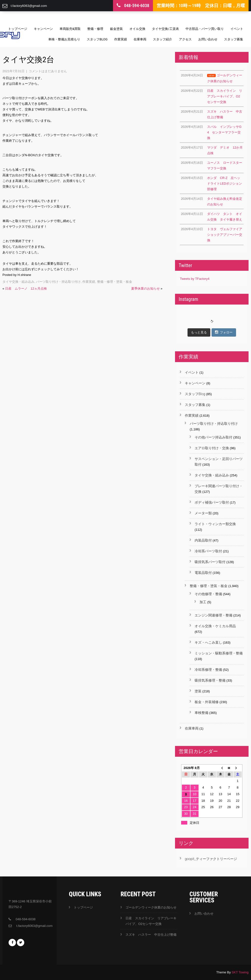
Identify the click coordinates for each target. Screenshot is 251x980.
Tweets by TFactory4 (195, 279)
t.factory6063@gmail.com (29, 6)
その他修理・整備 (208, 594)
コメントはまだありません (48, 71)
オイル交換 (137, 29)
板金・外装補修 (207, 702)
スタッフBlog (97, 39)
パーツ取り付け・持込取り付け (58, 282)
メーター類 (203, 513)
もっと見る (199, 332)
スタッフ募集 (234, 39)
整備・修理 (95, 29)
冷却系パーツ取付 (208, 551)
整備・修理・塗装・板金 (115, 282)
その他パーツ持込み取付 (213, 437)
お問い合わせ (208, 39)
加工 (203, 602)
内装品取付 (203, 540)
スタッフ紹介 (163, 39)
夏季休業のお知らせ (145, 289)
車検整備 (201, 713)
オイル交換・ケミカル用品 (215, 626)
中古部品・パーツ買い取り (205, 29)
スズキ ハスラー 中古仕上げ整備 (151, 935)
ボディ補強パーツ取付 (212, 502)
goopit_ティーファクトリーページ (211, 859)
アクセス (185, 39)
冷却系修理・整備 (208, 670)
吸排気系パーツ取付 (210, 562)
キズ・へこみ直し (208, 642)
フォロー (224, 332)
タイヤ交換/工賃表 (165, 29)
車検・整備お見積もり (64, 39)
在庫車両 (140, 39)
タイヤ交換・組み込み (18, 282)
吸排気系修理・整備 (210, 680)
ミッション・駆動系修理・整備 (219, 653)
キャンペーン (43, 29)
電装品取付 (203, 573)
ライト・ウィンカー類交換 (215, 524)
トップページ (18, 29)
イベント (237, 29)
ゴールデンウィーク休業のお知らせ (151, 907)
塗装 (198, 691)
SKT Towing (240, 972)
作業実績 (121, 39)
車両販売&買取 (70, 29)
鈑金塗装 (116, 29)
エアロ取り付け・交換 (212, 448)
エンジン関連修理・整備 (213, 615)
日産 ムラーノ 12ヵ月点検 (26, 289)
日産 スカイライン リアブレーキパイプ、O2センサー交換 (151, 921)
